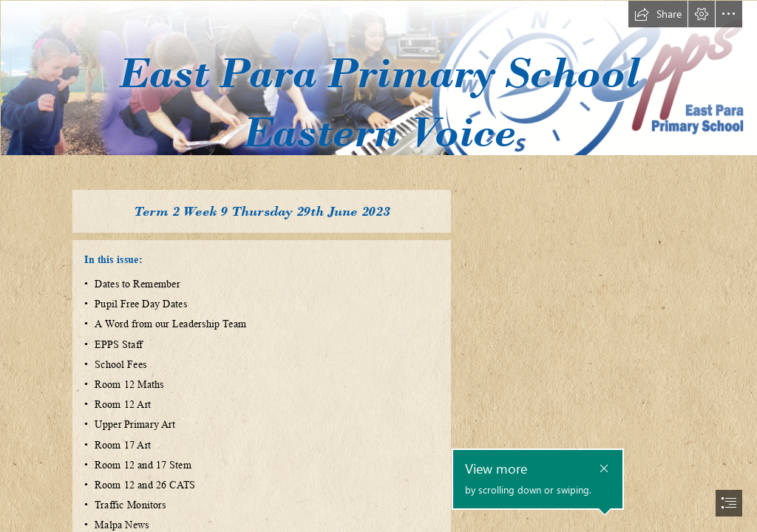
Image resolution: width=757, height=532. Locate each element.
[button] (658, 14)
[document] (378, 266)
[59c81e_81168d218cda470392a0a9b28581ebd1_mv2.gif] (378, 91)
